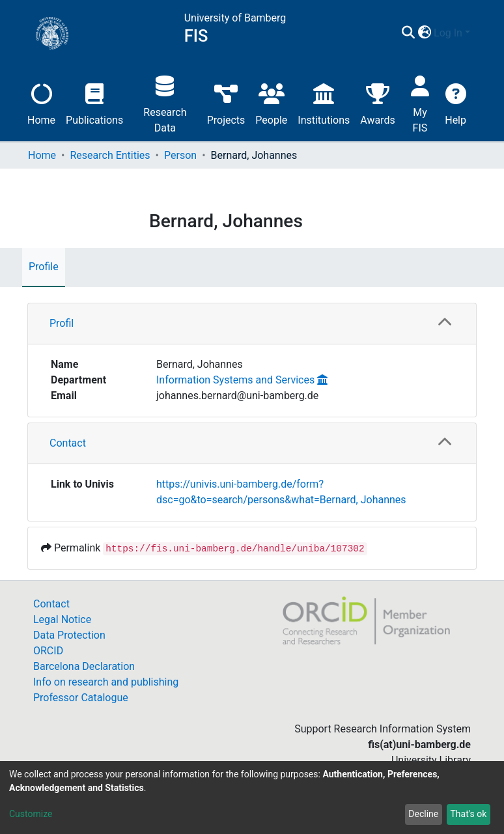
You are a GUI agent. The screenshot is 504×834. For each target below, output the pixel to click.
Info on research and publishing (106, 682)
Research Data (165, 103)
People (271, 103)
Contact (68, 443)
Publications (94, 103)
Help (455, 103)
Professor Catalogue (81, 698)
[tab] (252, 324)
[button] (424, 33)
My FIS (420, 103)
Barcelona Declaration (84, 666)
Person (180, 155)
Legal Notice (62, 619)
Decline (423, 814)
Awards (377, 103)
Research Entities (110, 155)
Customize (31, 814)
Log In (448, 33)
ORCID (48, 651)
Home (41, 103)
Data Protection (69, 635)
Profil (62, 323)
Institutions (324, 103)
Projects (226, 103)
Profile (44, 267)
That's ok (468, 814)
